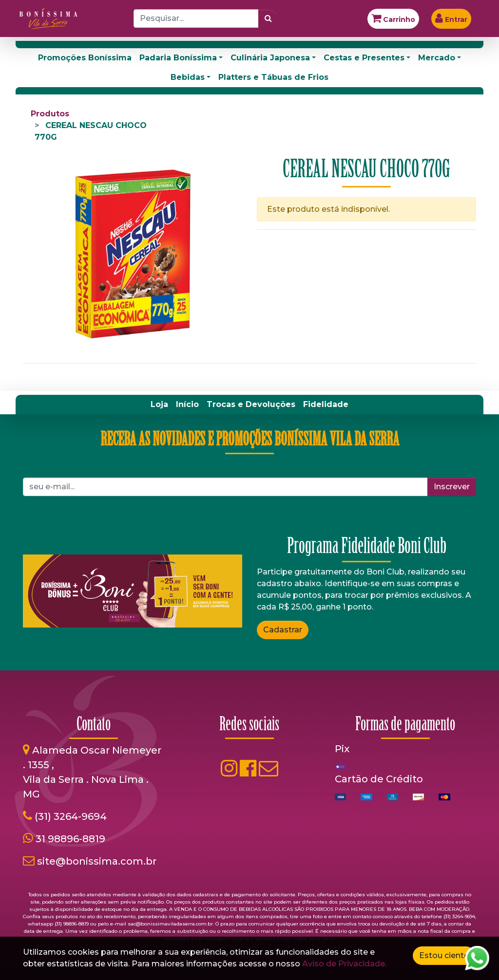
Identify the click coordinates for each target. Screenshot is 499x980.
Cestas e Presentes (364, 58)
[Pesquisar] (268, 18)
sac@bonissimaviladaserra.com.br (170, 924)
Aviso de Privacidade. (344, 964)
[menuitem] (159, 405)
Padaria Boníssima (178, 58)
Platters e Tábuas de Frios (273, 77)
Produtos (50, 114)
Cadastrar (283, 630)
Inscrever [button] (452, 487)
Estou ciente (444, 955)
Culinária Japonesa (270, 58)
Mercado (437, 58)
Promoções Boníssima (85, 58)
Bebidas (188, 77)
